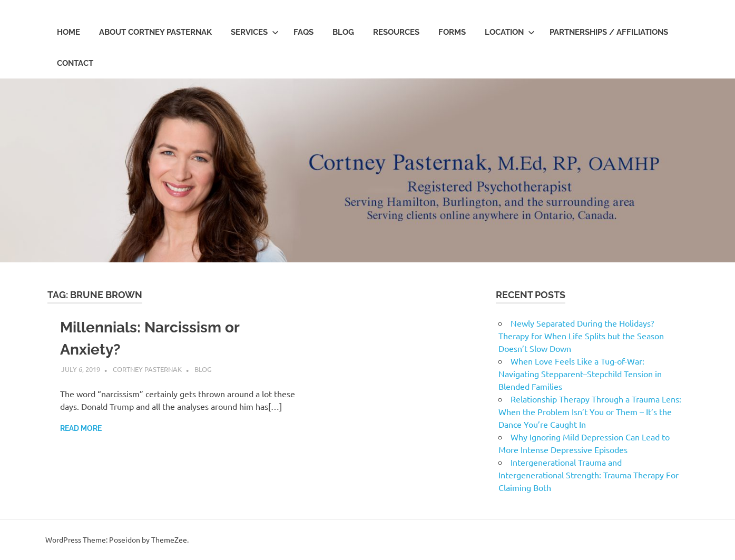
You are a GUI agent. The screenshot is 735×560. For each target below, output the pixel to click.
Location (510, 32)
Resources (396, 32)
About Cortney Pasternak (155, 32)
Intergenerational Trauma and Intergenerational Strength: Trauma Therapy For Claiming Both (589, 475)
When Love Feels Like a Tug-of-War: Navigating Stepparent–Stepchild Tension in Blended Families (580, 374)
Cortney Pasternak (147, 369)
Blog (343, 32)
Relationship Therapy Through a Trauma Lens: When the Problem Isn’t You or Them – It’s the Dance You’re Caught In (590, 411)
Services (255, 32)
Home (68, 32)
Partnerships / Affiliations (609, 32)
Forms (452, 32)
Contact (75, 63)
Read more (81, 428)
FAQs (303, 32)
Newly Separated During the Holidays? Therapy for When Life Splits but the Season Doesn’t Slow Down (581, 336)
